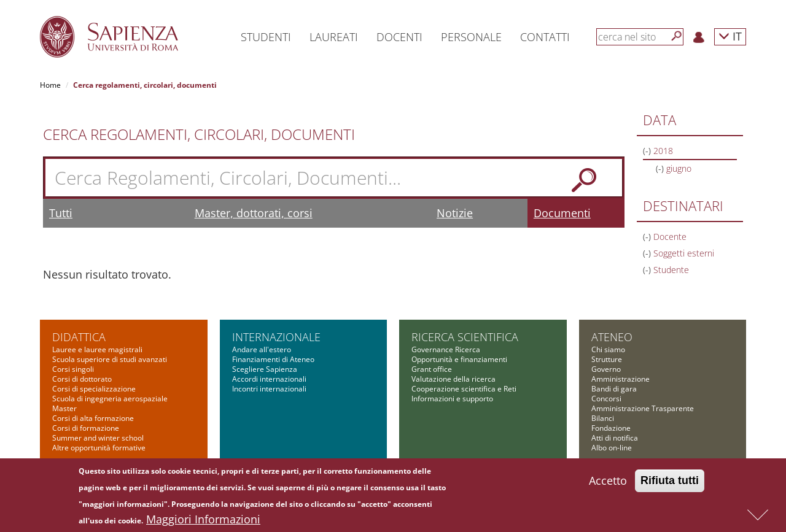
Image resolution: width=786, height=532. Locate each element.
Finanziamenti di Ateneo (273, 359)
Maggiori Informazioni (203, 522)
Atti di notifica (615, 438)
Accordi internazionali (269, 379)
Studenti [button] (266, 37)
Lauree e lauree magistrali (97, 349)
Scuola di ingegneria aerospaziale (110, 399)
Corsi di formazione (86, 428)
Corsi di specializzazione (94, 389)
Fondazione (611, 428)
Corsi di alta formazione (93, 418)
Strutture (607, 359)
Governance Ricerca (446, 349)
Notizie (455, 213)
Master (64, 408)
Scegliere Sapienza (265, 369)
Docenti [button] (399, 37)
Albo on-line (612, 448)
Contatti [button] (545, 37)
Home (50, 85)
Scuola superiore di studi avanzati (110, 359)
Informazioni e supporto (452, 399)
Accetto (608, 484)
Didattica (79, 337)
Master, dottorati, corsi (254, 213)
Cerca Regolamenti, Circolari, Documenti (199, 134)
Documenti (562, 213)
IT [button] (730, 36)
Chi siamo (608, 349)
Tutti (61, 213)
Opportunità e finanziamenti (459, 359)
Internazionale (276, 337)
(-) (648, 151)
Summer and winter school (98, 438)
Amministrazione (621, 379)
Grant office (432, 369)
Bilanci (603, 418)
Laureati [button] (334, 37)
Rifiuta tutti (670, 484)
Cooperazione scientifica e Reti (464, 389)
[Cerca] (677, 36)
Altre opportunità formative (99, 448)
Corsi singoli (73, 369)
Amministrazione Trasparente (643, 408)
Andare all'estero (262, 349)
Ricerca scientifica (465, 337)
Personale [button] (471, 37)
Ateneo (612, 337)
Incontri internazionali (269, 389)
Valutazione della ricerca (453, 379)
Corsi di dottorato (82, 379)
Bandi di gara (614, 389)
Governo (606, 369)
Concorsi (606, 399)
